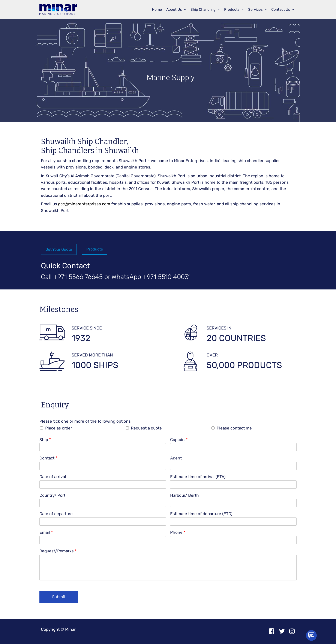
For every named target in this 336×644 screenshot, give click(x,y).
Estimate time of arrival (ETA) (198, 477)
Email (46, 532)
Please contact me (234, 428)
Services (255, 9)
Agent (176, 458)
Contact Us (281, 9)
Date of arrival (53, 477)
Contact (48, 458)
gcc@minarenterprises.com (84, 204)
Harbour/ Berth (184, 495)
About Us (174, 9)
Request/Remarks (58, 551)
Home (157, 9)
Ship (45, 440)
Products (232, 9)
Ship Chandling (203, 9)
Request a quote (146, 428)
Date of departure (56, 514)
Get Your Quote (59, 249)
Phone (178, 532)
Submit (59, 597)
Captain (179, 440)
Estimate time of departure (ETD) (201, 514)
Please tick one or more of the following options (85, 421)
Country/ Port (52, 495)
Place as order (59, 428)
